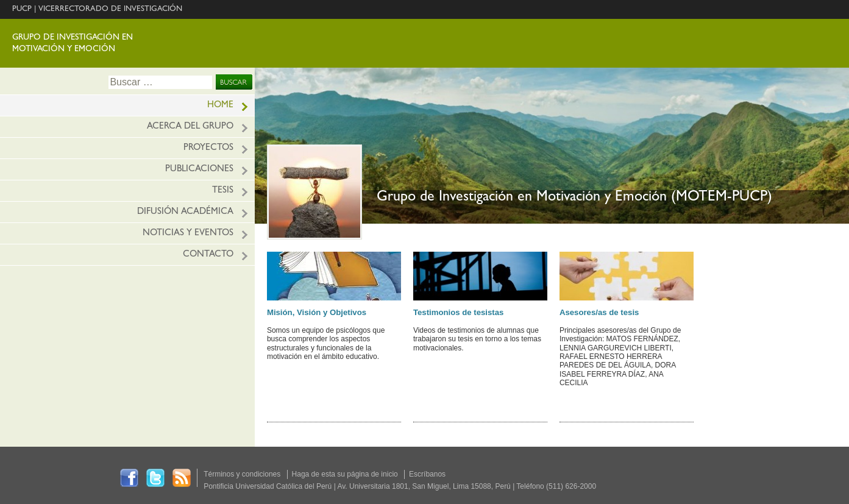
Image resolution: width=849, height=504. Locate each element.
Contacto (208, 255)
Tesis (223, 191)
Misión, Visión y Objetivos (317, 312)
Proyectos (208, 148)
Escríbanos (427, 474)
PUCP (22, 9)
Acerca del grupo (190, 127)
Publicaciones (199, 170)
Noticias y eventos (188, 234)
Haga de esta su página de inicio (345, 474)
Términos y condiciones (242, 474)
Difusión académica (185, 212)
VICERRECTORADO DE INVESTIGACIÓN (110, 9)
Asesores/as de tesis (599, 312)
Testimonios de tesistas (459, 312)
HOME (220, 106)
